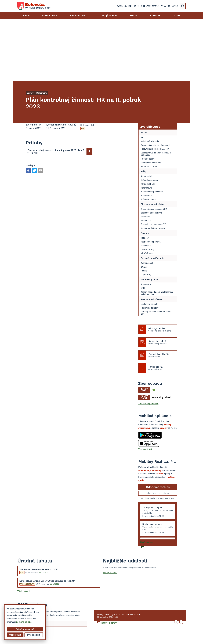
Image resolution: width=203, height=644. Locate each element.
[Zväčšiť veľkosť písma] (169, 6)
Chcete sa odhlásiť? (26, 576)
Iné (83, 67)
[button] (176, 560)
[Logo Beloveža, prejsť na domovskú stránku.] (34, 6)
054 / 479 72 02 (161, 622)
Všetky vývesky (24, 529)
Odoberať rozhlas (158, 425)
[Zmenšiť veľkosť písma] (162, 6)
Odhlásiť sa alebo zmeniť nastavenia (158, 437)
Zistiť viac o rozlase (158, 432)
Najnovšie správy (109, 561)
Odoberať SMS (30, 570)
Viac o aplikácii (145, 387)
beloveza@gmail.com (164, 625)
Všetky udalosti (110, 511)
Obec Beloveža (146, 637)
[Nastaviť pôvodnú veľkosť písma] (165, 6)
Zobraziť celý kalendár (148, 342)
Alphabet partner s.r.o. (112, 637)
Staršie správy (147, 480)
